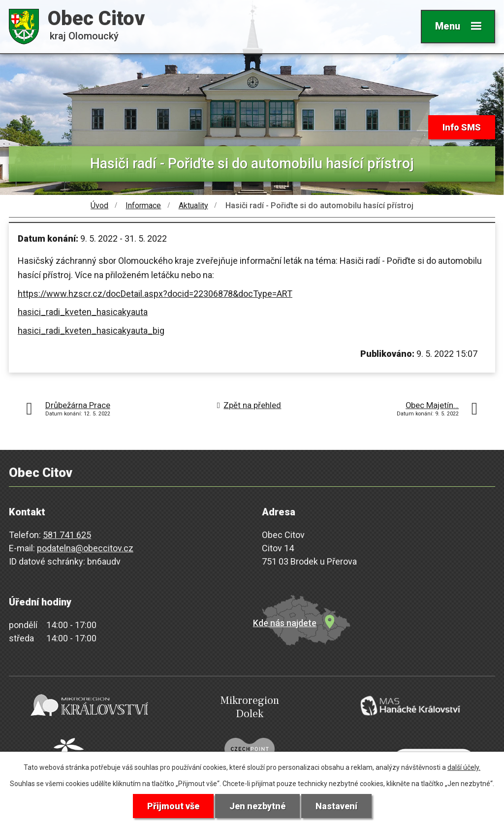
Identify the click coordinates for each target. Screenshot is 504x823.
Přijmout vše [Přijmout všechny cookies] (173, 806)
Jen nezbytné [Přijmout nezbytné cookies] (257, 806)
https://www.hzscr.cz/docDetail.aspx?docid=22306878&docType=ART (155, 294)
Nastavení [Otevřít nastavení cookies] (336, 806)
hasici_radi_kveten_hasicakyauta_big (91, 331)
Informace (143, 206)
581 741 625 (67, 535)
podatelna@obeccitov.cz (85, 548)
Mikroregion (250, 707)
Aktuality (193, 206)
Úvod (99, 206)
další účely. (464, 767)
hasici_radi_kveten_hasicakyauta (83, 312)
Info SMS (462, 127)
